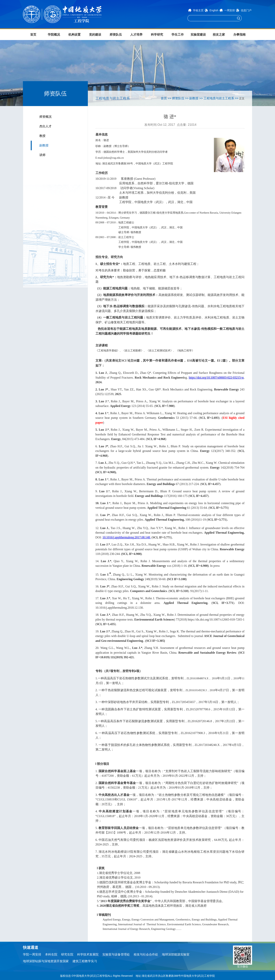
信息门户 (246, 10)
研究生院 (67, 954)
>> (169, 98)
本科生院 (51, 954)
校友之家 (219, 35)
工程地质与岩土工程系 (219, 98)
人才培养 (136, 35)
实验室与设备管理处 (116, 954)
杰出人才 (45, 126)
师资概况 (45, 117)
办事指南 (239, 35)
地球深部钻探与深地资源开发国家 (46, 961)
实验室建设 (198, 35)
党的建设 (95, 35)
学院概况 (54, 35)
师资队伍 (116, 35)
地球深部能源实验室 (176, 954)
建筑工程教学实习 (85, 961)
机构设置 (74, 35)
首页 (33, 35)
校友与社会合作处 (146, 954)
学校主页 (198, 10)
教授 (42, 136)
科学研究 (157, 35)
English (214, 10)
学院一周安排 (32, 954)
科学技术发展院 (88, 954)
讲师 (42, 155)
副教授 (44, 145)
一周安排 (230, 10)
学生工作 (178, 35)
